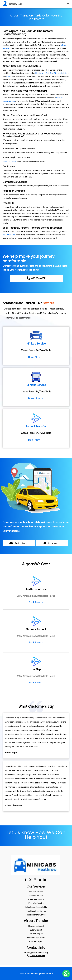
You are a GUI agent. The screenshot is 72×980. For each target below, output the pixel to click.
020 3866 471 (9, 235)
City (8, 76)
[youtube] (40, 880)
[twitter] (30, 880)
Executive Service (36, 903)
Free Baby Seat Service (36, 911)
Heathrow (40, 73)
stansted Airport (36, 941)
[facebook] (26, 880)
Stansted (58, 73)
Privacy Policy (46, 973)
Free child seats (9, 161)
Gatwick (49, 73)
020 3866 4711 (37, 956)
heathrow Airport (36, 926)
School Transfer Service (36, 915)
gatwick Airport (36, 934)
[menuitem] (36, 892)
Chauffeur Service (36, 899)
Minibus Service (36, 895)
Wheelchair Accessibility (36, 907)
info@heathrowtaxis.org (36, 953)
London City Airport (36, 937)
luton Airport (36, 930)
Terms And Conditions (29, 973)
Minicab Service (36, 891)
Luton (66, 73)
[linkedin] (45, 880)
